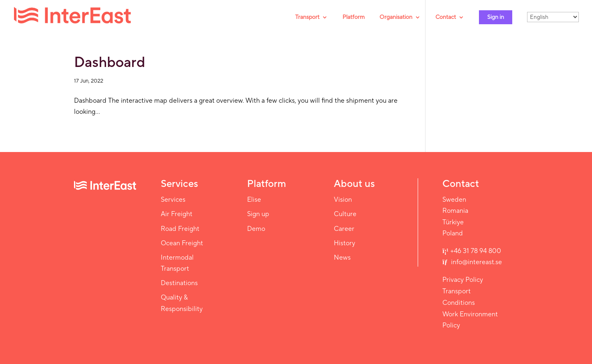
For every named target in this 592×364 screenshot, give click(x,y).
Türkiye (453, 222)
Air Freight (177, 214)
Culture (345, 214)
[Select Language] (553, 17)
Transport (307, 18)
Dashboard (110, 63)
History (345, 243)
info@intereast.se (476, 262)
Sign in (496, 17)
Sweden (454, 200)
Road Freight (180, 229)
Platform (354, 18)
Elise (254, 200)
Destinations (179, 283)
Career (344, 229)
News (342, 258)
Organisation (396, 18)
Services (173, 200)
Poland (453, 233)
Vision (343, 200)
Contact (446, 18)
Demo (256, 229)
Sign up (258, 214)
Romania (455, 211)
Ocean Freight (182, 243)
